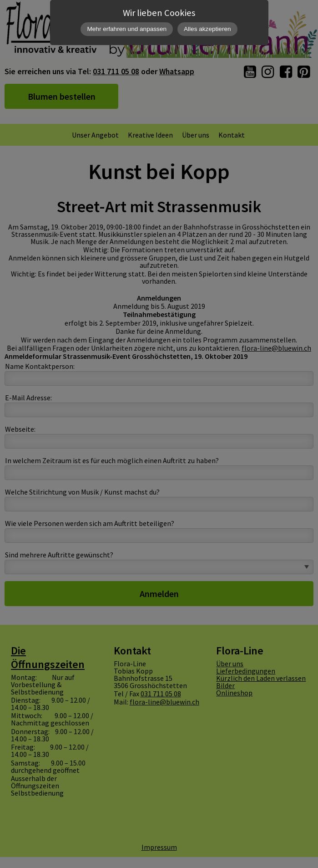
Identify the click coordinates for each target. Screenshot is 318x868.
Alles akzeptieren (207, 29)
